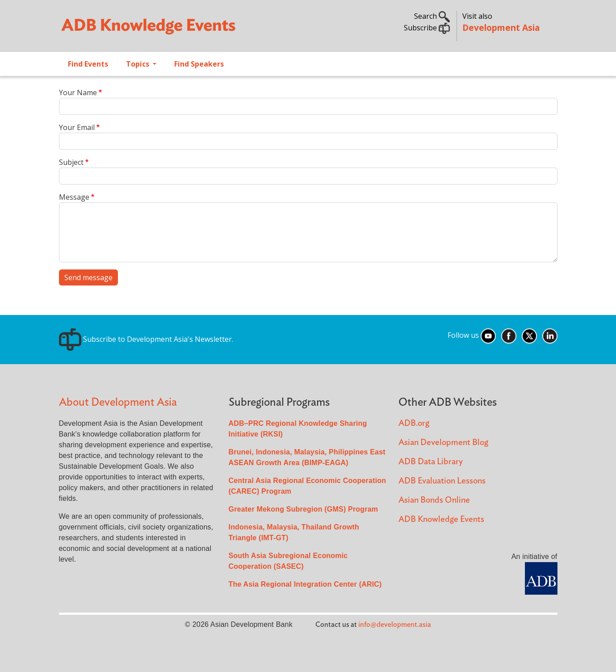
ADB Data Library (431, 462)
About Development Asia (118, 402)
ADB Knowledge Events (441, 519)
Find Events (88, 64)
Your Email (77, 127)
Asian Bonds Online (434, 500)
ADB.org (414, 423)
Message (74, 197)
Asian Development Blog (443, 443)
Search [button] (432, 16)
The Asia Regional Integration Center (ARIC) (305, 584)
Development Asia (501, 27)
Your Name (78, 92)
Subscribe (427, 28)
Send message (88, 277)
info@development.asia (395, 625)
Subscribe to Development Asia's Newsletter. (146, 339)
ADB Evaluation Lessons (442, 481)
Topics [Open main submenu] (138, 64)
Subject (71, 162)
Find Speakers (199, 64)
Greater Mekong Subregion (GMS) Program (304, 509)
